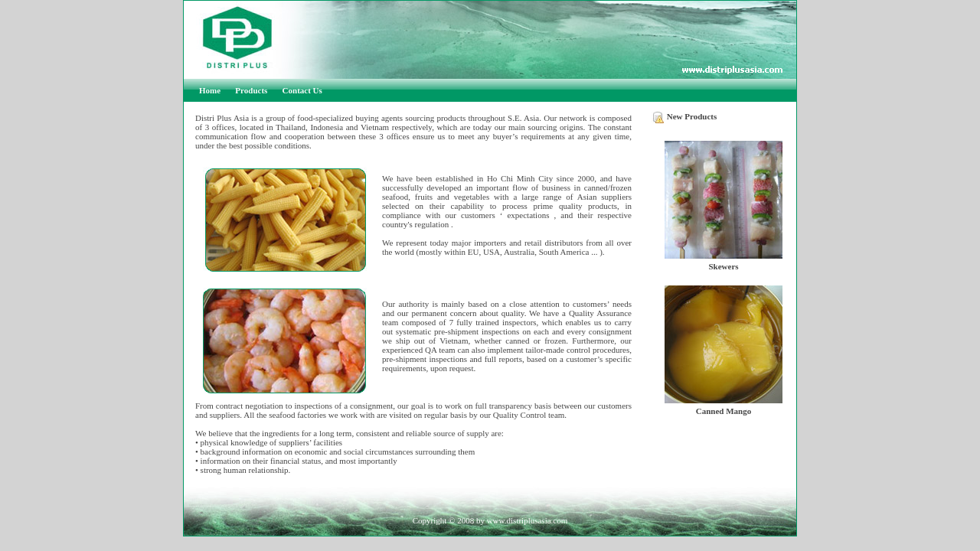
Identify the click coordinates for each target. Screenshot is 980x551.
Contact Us (302, 90)
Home (210, 90)
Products (251, 90)
